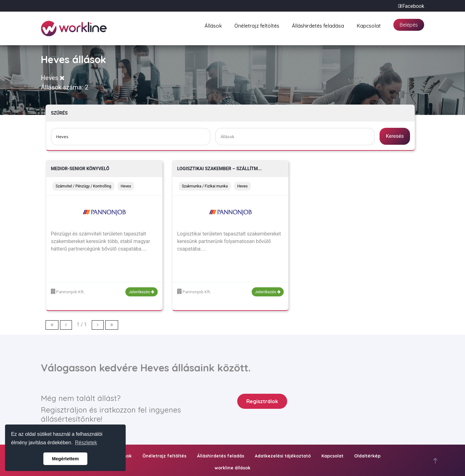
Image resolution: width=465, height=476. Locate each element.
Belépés (409, 25)
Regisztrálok (262, 401)
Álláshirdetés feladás (221, 456)
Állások (213, 25)
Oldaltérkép (367, 456)
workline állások (232, 468)
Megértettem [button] (65, 459)
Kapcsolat (369, 25)
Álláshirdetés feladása (318, 25)
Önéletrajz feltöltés (257, 25)
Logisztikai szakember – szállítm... (220, 169)
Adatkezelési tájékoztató (283, 456)
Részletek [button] (86, 443)
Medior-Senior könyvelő (80, 169)
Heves (53, 78)
